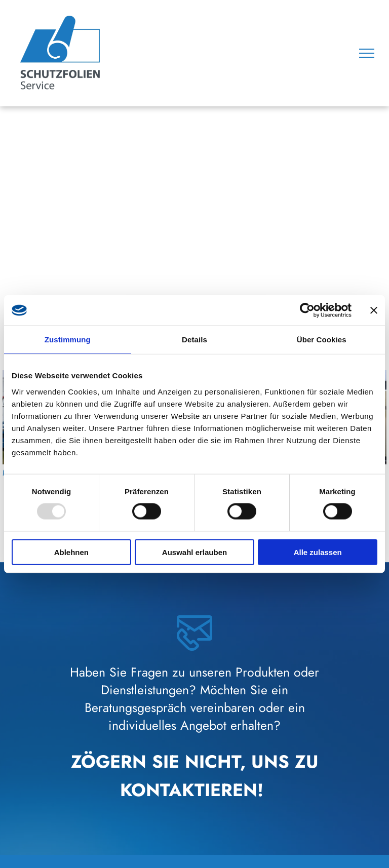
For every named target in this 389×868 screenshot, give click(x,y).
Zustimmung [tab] (68, 340)
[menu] (367, 53)
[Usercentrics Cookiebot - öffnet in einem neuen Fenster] (307, 310)
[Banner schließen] (374, 310)
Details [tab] (194, 340)
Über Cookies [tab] (322, 340)
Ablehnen (71, 552)
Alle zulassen (318, 552)
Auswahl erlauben (194, 552)
